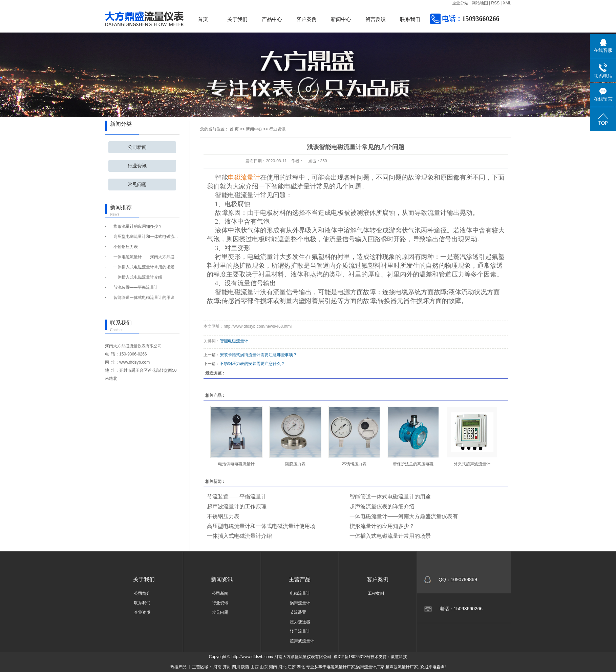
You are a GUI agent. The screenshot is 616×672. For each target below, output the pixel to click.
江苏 (292, 667)
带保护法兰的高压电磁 (413, 464)
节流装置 (298, 612)
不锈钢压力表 (126, 247)
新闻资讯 (222, 579)
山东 (264, 667)
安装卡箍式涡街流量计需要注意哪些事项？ (258, 355)
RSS (495, 3)
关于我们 (237, 19)
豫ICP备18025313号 (352, 657)
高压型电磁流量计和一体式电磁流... (146, 237)
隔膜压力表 (295, 464)
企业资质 (142, 612)
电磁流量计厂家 (341, 667)
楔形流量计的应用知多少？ (138, 226)
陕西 (245, 667)
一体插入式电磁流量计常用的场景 (144, 267)
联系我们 (410, 19)
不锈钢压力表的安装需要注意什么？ (252, 364)
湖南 (273, 667)
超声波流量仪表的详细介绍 (382, 506)
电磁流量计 (300, 593)
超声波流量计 (302, 641)
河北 (282, 667)
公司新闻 (137, 147)
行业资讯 (137, 166)
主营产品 (300, 579)
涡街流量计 (300, 603)
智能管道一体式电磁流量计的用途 (144, 298)
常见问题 (137, 185)
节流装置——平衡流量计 (136, 287)
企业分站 (460, 3)
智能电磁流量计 (234, 341)
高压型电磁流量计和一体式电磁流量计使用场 (261, 526)
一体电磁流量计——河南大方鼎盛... (146, 257)
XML (507, 3)
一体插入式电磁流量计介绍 (138, 277)
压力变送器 (300, 622)
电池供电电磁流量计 (236, 464)
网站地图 (480, 3)
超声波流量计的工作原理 (237, 506)
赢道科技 (399, 657)
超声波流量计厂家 (402, 667)
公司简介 (142, 593)
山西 (255, 667)
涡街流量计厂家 (370, 667)
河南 (217, 667)
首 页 (234, 129)
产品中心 (272, 19)
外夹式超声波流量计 (472, 464)
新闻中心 (341, 19)
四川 (236, 667)
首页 (203, 19)
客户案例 (306, 19)
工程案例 (376, 593)
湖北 (301, 667)
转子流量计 (300, 631)
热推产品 (178, 667)
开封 (227, 667)
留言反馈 (376, 19)
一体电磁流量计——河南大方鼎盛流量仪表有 (404, 516)
